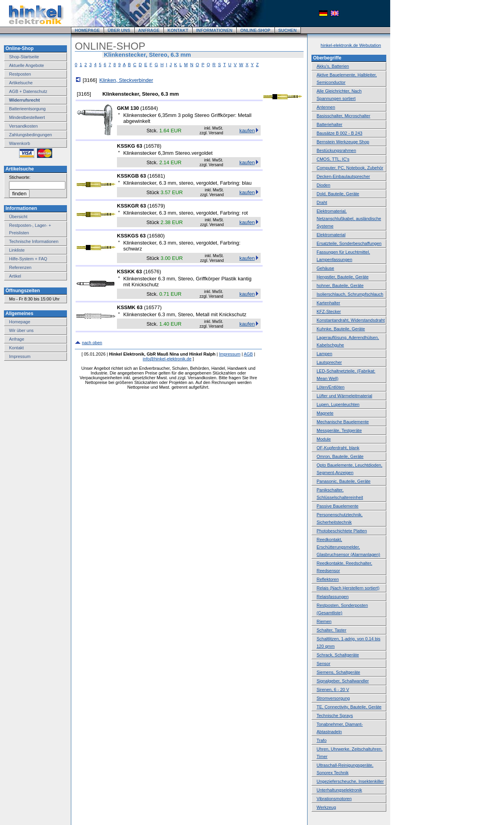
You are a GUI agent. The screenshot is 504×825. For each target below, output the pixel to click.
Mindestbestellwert (27, 117)
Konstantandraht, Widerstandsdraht (351, 320)
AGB (248, 354)
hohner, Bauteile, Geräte (340, 286)
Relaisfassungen (333, 597)
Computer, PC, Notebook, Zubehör (350, 168)
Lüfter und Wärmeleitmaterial (344, 396)
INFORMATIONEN (214, 30)
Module (324, 439)
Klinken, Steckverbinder (126, 80)
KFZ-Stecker (329, 311)
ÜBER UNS (119, 30)
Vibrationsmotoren (334, 799)
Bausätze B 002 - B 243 (339, 133)
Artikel (15, 276)
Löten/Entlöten (331, 387)
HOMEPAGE (87, 30)
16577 (153, 307)
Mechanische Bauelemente (343, 422)
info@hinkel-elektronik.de (167, 359)
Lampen (324, 354)
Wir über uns (21, 330)
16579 (156, 206)
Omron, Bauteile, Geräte (340, 456)
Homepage (20, 322)
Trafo (321, 740)
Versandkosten (23, 126)
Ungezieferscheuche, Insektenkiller (350, 781)
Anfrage (17, 339)
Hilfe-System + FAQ (28, 259)
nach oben (92, 343)
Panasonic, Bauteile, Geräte (344, 481)
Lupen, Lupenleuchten (338, 404)
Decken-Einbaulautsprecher (343, 176)
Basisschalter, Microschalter (343, 116)
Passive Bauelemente (337, 506)
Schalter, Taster (332, 630)
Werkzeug (326, 807)
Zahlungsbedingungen (31, 135)
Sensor (323, 664)
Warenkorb (19, 143)
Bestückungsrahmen (336, 150)
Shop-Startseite (24, 57)
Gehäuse (325, 268)
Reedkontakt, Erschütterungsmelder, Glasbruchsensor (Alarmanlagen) (348, 547)
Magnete (325, 413)
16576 (152, 272)
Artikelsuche (21, 83)
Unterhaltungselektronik (339, 790)
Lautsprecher (329, 362)
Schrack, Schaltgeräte (338, 655)
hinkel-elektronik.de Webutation (351, 45)
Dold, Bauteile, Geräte (338, 194)
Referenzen (20, 267)
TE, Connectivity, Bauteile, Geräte (349, 707)
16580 (156, 236)
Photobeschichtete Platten (342, 531)
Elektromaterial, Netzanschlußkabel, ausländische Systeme (349, 219)
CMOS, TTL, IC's (333, 159)
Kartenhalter (328, 303)
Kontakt (16, 348)
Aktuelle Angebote (27, 65)
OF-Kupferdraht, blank (338, 448)
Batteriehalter (329, 124)
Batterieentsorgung (27, 109)
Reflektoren (328, 579)
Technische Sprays (335, 716)
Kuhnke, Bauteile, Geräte (341, 329)
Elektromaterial (331, 235)
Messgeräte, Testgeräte (339, 430)
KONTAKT (178, 30)
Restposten (20, 74)
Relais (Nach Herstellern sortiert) (348, 588)
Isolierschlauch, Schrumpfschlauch (350, 294)
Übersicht (18, 217)
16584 (149, 108)
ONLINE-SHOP (255, 30)
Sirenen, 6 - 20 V (333, 690)
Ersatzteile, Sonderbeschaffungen (349, 243)
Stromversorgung (333, 698)
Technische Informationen (34, 241)
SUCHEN (287, 30)
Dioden (323, 185)
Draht (322, 202)
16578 (152, 146)
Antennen (326, 107)
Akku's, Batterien (333, 66)
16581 (156, 176)
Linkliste (17, 250)
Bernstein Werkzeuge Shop (343, 142)
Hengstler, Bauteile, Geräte (343, 277)
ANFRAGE (149, 30)
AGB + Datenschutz (28, 91)
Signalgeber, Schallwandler (343, 681)
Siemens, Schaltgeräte (338, 672)
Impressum (20, 356)
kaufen (247, 131)
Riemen (324, 621)
